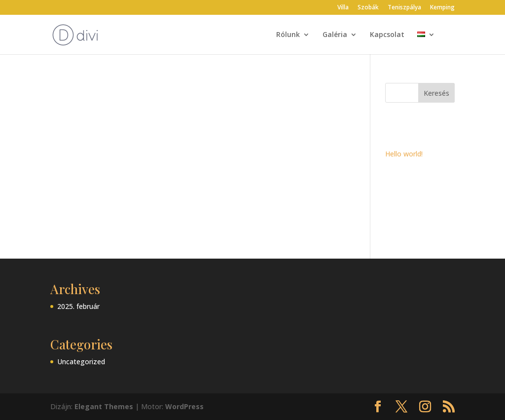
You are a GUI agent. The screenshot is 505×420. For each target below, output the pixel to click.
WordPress (184, 406)
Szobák (368, 8)
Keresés (436, 93)
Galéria (335, 35)
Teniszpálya (404, 8)
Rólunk (288, 35)
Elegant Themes (104, 406)
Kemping (442, 8)
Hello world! (404, 154)
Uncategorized (81, 362)
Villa (343, 8)
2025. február (78, 306)
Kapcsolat (387, 35)
